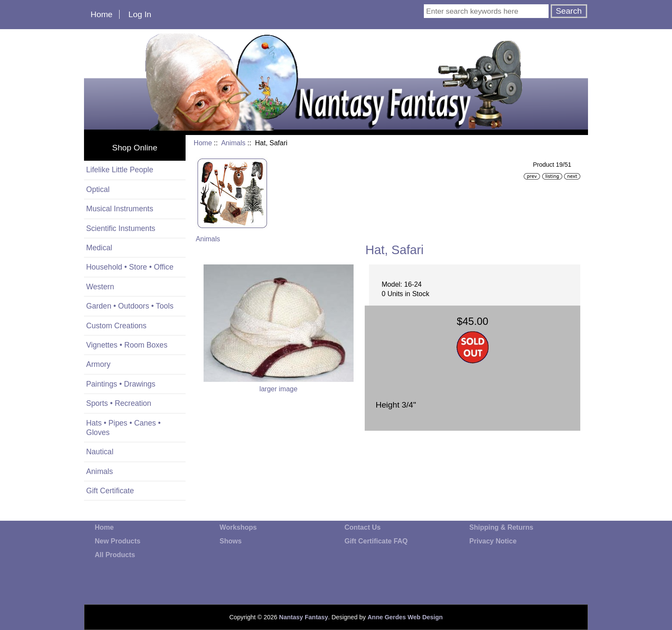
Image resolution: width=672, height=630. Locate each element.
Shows (231, 541)
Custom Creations (116, 326)
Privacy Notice (493, 541)
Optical (98, 189)
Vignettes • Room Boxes (127, 345)
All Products (115, 555)
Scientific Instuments (121, 228)
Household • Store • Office (130, 267)
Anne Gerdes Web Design (405, 617)
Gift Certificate (110, 491)
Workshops (238, 527)
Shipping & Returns (501, 527)
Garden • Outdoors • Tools (130, 306)
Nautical (100, 452)
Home (101, 14)
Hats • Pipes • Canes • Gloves (123, 428)
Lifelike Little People (120, 170)
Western (100, 287)
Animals (233, 143)
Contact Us (363, 527)
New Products (118, 541)
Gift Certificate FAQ (376, 541)
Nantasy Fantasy (303, 617)
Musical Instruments (120, 209)
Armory (98, 364)
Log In (140, 14)
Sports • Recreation (119, 403)
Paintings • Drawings (121, 384)
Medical (99, 248)
